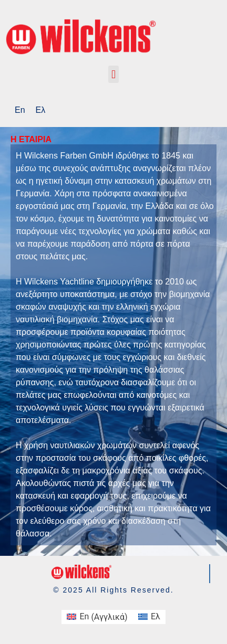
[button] (113, 74)
